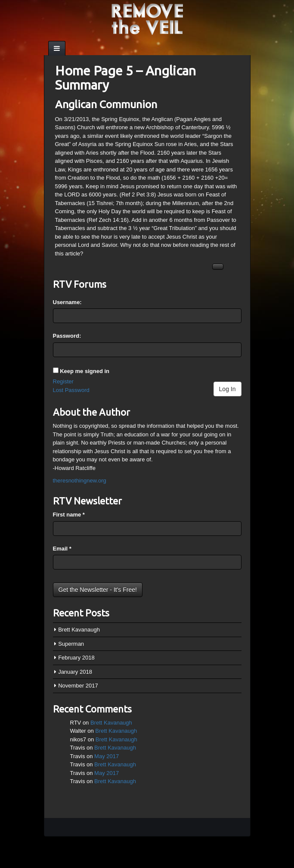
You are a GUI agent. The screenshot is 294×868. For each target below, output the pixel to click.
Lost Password (71, 390)
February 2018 (76, 658)
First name (69, 515)
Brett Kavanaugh (79, 630)
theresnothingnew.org (80, 481)
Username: (67, 302)
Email (62, 549)
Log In (227, 389)
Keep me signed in (85, 371)
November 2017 (78, 686)
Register (63, 381)
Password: (67, 336)
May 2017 (107, 756)
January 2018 (75, 672)
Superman (71, 644)
